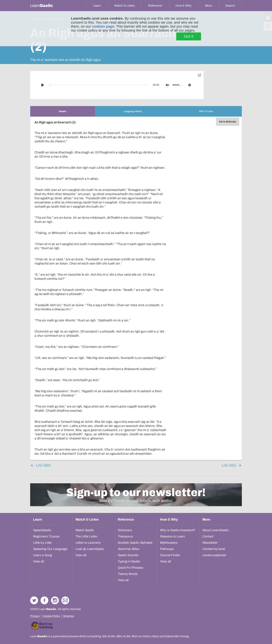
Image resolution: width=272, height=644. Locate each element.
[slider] (99, 85)
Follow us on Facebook (44, 600)
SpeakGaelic (42, 530)
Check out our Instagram (55, 600)
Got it (189, 36)
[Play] (43, 85)
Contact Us (65, 600)
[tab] (63, 111)
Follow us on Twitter (34, 600)
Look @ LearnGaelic (90, 549)
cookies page (103, 26)
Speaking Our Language (50, 549)
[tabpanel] (136, 288)
